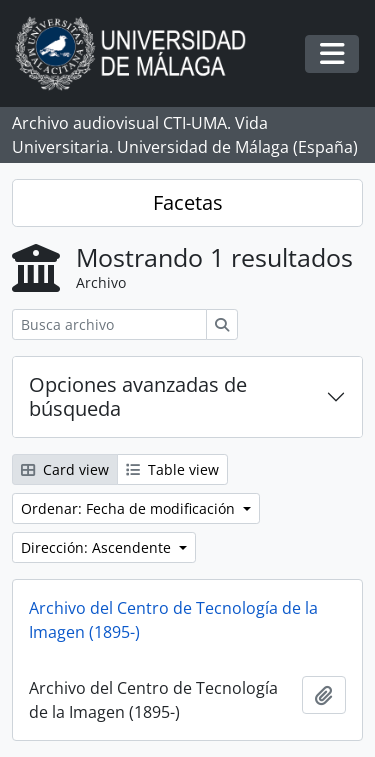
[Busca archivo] (109, 324)
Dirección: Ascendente (98, 547)
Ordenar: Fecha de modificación (130, 508)
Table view (172, 469)
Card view (65, 469)
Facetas (188, 202)
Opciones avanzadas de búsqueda (138, 396)
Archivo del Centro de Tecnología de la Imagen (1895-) (173, 620)
